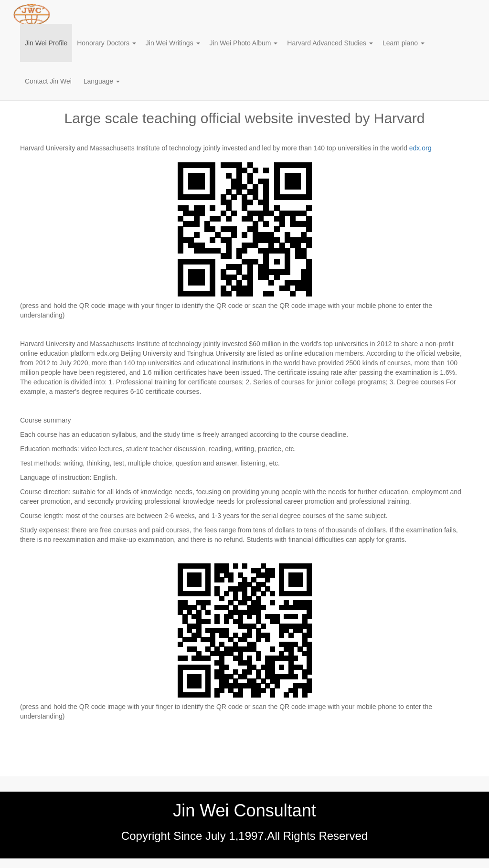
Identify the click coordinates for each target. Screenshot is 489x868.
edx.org (420, 148)
